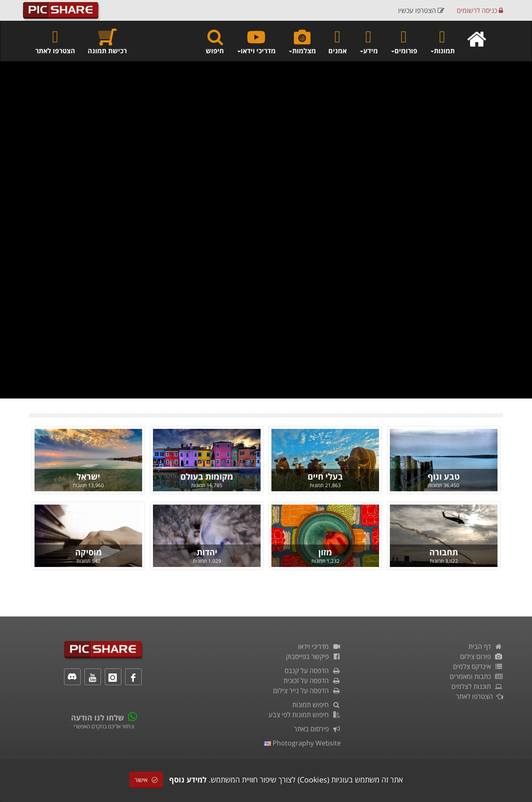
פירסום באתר (317, 729)
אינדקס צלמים (478, 666)
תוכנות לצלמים (477, 686)
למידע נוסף (188, 780)
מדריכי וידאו (319, 646)
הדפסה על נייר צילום (307, 691)
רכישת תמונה (107, 41)
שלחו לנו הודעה (97, 718)
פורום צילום (482, 656)
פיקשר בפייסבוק (313, 656)
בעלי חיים (325, 476)
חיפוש (215, 41)
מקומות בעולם (207, 476)
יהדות (207, 552)
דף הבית (486, 646)
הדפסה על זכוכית (312, 681)
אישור (146, 780)
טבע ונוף (444, 476)
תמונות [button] (442, 41)
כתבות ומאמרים (476, 676)
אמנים (337, 41)
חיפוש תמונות (316, 705)
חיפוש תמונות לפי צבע (305, 715)
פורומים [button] (404, 41)
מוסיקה (89, 552)
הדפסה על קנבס (313, 671)
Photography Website (303, 743)
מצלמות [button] (302, 41)
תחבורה (444, 552)
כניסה (480, 10)
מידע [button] (368, 41)
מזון (325, 552)
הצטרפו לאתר (55, 41)
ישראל (88, 476)
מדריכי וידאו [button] (256, 41)
